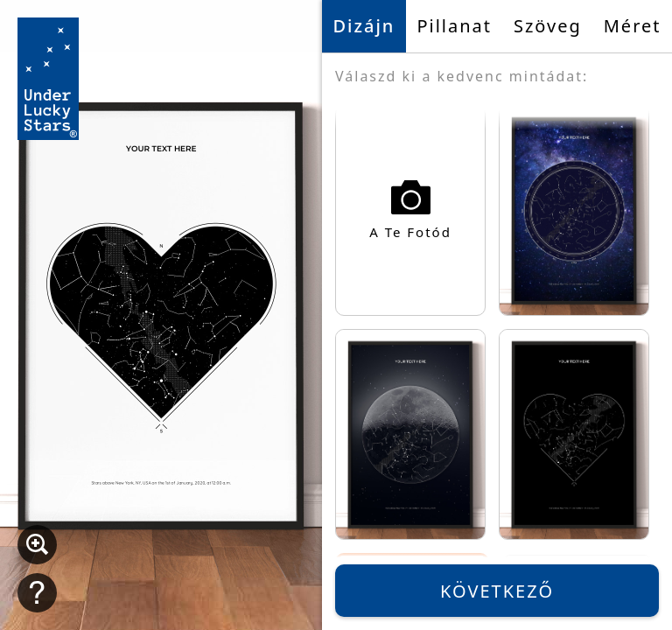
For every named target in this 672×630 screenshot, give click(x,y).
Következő (497, 591)
